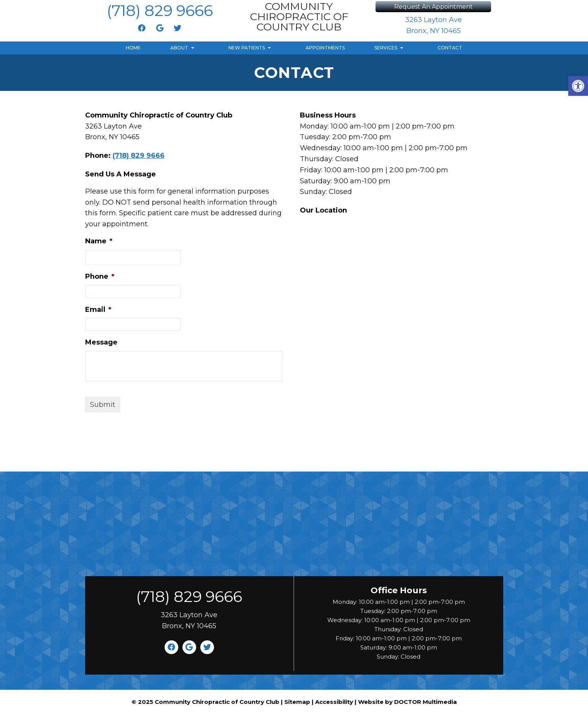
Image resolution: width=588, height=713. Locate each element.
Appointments (325, 48)
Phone (100, 276)
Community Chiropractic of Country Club (299, 17)
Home (133, 48)
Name (99, 241)
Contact (450, 48)
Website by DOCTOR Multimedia (407, 702)
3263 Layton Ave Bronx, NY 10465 (433, 25)
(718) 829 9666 (160, 10)
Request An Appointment (433, 7)
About (179, 48)
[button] (578, 86)
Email (98, 310)
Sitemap (297, 702)
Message (101, 342)
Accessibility (334, 702)
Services (386, 48)
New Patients (247, 48)
